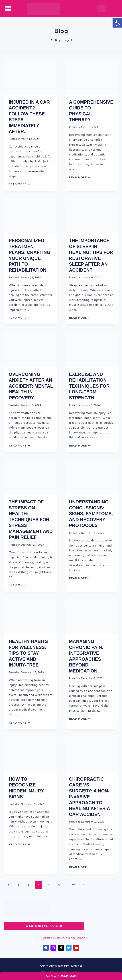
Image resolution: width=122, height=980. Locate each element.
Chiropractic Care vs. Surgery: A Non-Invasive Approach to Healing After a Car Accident (89, 797)
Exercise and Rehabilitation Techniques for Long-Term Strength (89, 386)
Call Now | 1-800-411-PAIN (61, 976)
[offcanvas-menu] (9, 9)
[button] (117, 23)
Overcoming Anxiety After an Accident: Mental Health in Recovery (31, 386)
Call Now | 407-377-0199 (44, 926)
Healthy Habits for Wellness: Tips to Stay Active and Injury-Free (28, 653)
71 (74, 885)
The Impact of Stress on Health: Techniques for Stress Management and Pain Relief (31, 519)
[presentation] (31, 77)
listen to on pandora (66, 938)
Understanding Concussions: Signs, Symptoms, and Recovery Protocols (91, 514)
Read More (20, 184)
